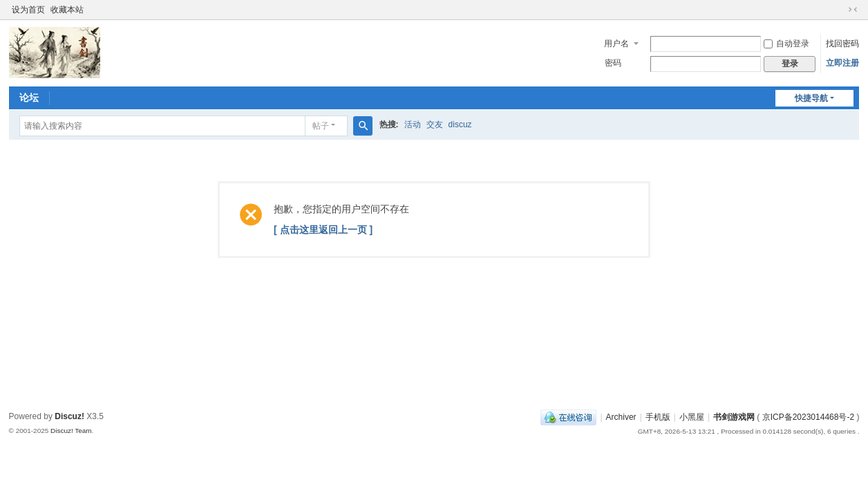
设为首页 (28, 10)
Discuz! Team (71, 431)
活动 (413, 124)
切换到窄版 (853, 10)
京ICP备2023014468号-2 (808, 417)
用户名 (616, 44)
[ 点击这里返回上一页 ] (323, 230)
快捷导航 (811, 98)
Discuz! (69, 416)
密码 (613, 63)
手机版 (658, 417)
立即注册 (842, 63)
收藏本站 (67, 10)
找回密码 (842, 44)
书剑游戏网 (734, 417)
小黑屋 (692, 417)
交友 (435, 124)
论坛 (29, 98)
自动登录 (786, 44)
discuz (460, 124)
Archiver (621, 417)
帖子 (321, 126)
